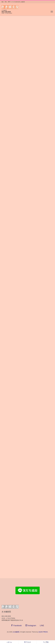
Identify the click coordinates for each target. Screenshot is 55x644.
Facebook (16, 625)
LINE (42, 626)
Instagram (31, 625)
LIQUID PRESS (43, 632)
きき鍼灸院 (16, 632)
